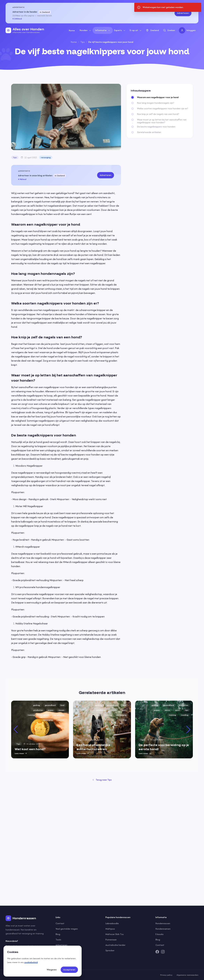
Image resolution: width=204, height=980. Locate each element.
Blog (58, 934)
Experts (120, 30)
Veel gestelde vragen (67, 929)
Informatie (103, 30)
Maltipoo (110, 929)
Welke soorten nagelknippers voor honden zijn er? (163, 109)
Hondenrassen (163, 923)
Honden (85, 30)
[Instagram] (163, 952)
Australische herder (115, 945)
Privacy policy (166, 975)
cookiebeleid (31, 962)
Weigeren (52, 970)
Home (72, 30)
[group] (40, 730)
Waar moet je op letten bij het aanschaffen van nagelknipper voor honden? (162, 121)
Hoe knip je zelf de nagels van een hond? (158, 114)
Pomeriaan (111, 940)
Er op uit (136, 30)
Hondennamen (163, 929)
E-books (160, 934)
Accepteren (69, 970)
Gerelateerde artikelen (149, 132)
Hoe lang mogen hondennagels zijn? (156, 103)
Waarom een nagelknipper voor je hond (158, 97)
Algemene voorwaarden (188, 975)
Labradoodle (112, 923)
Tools (58, 940)
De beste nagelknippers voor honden (156, 127)
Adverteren (183, 13)
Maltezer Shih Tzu (115, 934)
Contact (60, 923)
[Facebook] (157, 952)
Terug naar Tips (102, 780)
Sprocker (110, 950)
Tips (83, 42)
